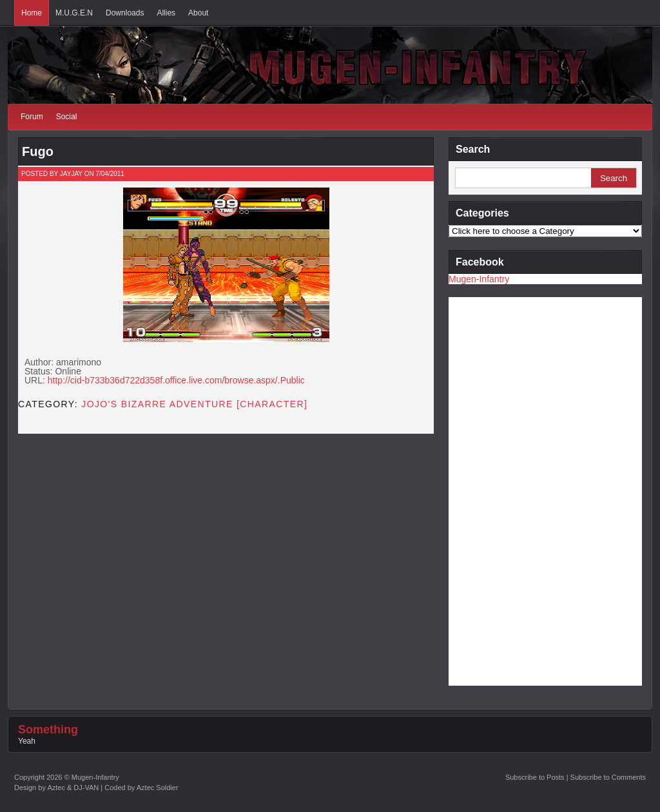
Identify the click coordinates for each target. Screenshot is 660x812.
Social (67, 117)
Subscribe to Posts (535, 777)
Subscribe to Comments (608, 777)
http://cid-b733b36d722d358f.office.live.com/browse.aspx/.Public (176, 380)
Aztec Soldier (158, 788)
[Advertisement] (500, 490)
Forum (32, 117)
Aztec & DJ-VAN (73, 788)
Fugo (38, 151)
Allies (166, 13)
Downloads (125, 13)
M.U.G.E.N (74, 13)
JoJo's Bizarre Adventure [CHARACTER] (194, 404)
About (198, 13)
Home (32, 13)
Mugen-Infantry (479, 279)
